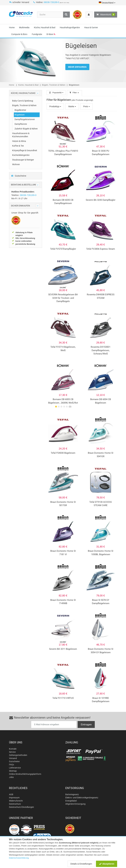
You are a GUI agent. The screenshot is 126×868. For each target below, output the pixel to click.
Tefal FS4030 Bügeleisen (63, 453)
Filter (74, 93)
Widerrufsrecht (16, 801)
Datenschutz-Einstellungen (21, 807)
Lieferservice (15, 768)
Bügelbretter (20, 110)
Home (12, 27)
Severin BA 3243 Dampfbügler (101, 200)
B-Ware (51, 34)
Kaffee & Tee (18, 146)
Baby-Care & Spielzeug (23, 101)
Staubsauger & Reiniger (23, 160)
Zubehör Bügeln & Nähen (26, 129)
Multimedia (24, 27)
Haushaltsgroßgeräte (70, 27)
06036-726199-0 (51, 2)
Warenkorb (106, 15)
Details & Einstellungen (81, 864)
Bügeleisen (20, 115)
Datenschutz (15, 804)
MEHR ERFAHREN (77, 67)
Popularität (56, 93)
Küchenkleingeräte (21, 155)
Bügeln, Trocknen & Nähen (24, 105)
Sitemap (13, 771)
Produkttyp (55, 106)
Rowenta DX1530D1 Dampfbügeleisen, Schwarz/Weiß (101, 350)
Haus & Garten (91, 27)
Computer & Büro (19, 34)
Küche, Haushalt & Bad (45, 27)
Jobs (11, 777)
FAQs (11, 765)
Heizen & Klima (19, 141)
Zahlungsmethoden (18, 755)
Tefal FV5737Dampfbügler (63, 249)
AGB (11, 794)
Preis (87, 106)
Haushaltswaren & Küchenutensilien (21, 135)
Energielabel (71, 801)
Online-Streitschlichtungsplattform (25, 774)
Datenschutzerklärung (19, 858)
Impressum (14, 798)
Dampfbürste (21, 124)
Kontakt (13, 749)
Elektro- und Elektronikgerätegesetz (82, 798)
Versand (13, 758)
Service (12, 752)
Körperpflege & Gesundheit (25, 150)
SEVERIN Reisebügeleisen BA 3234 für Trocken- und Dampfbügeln (63, 298)
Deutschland (107, 3)
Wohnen (16, 164)
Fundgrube (37, 34)
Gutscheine (19, 176)
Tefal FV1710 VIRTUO (63, 698)
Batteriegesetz (72, 794)
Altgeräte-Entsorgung (75, 804)
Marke (72, 106)
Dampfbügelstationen (25, 119)
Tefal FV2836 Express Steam (101, 249)
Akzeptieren (107, 864)
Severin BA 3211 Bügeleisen (63, 649)
